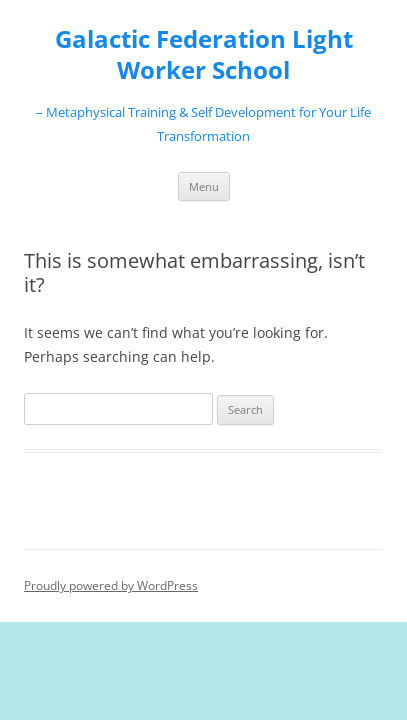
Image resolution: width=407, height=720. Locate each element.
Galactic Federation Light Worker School (204, 55)
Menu (204, 186)
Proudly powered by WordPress (111, 585)
